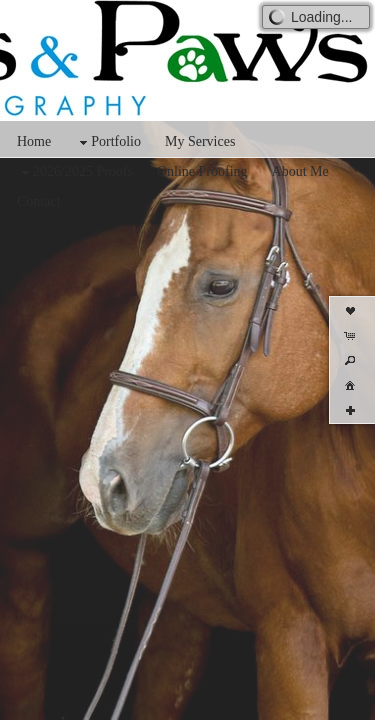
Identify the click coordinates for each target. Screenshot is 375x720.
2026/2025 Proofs (75, 172)
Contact (39, 201)
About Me (300, 171)
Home (34, 141)
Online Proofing (202, 171)
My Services (200, 141)
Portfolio (108, 142)
